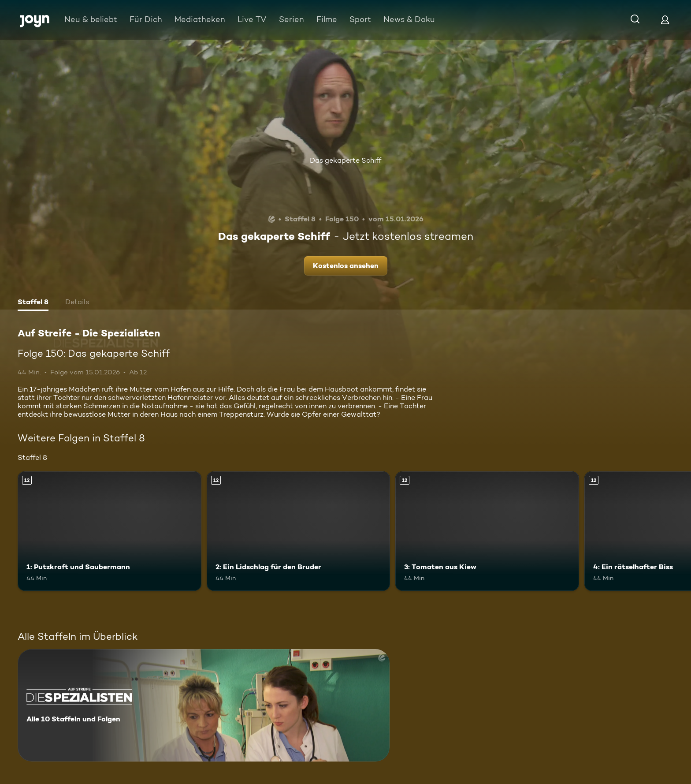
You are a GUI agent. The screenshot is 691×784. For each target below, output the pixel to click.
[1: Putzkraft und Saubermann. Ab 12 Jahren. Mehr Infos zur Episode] (110, 531)
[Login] (665, 20)
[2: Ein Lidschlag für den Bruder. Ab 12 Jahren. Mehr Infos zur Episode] (299, 531)
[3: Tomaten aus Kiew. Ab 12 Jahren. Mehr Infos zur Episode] (487, 531)
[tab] (33, 303)
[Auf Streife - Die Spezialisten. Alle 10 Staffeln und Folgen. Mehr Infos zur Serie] (204, 705)
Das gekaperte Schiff (345, 160)
